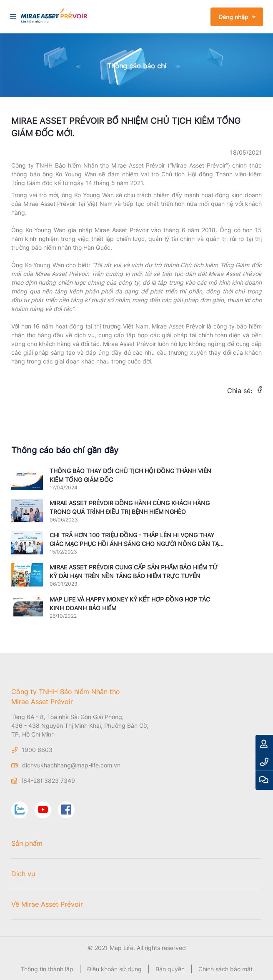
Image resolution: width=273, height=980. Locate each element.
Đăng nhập (233, 17)
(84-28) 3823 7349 (48, 781)
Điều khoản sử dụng (114, 969)
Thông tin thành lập (47, 969)
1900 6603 (37, 750)
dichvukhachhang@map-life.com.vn (71, 765)
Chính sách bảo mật (225, 969)
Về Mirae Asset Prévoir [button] (47, 904)
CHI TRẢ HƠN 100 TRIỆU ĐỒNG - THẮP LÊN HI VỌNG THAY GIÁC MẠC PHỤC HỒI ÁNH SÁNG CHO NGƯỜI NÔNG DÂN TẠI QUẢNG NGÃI (135, 544)
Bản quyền (170, 969)
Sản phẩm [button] (27, 843)
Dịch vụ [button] (23, 874)
